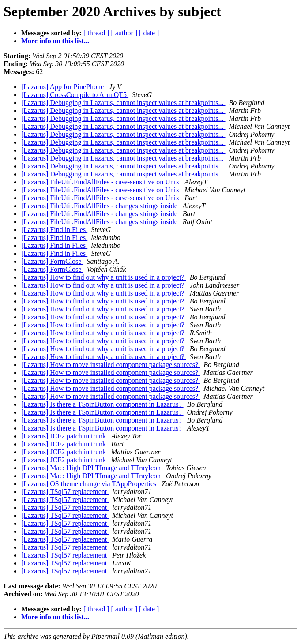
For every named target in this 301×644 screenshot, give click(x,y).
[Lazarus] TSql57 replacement (65, 492)
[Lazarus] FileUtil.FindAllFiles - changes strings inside (100, 206)
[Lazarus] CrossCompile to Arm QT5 (75, 95)
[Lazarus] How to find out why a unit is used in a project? (104, 277)
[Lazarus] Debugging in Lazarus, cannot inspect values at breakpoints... (123, 103)
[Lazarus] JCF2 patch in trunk (64, 436)
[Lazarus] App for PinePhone (63, 87)
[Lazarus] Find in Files (54, 230)
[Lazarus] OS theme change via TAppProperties (90, 484)
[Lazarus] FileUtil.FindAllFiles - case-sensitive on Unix (101, 182)
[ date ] (149, 33)
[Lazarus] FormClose (52, 261)
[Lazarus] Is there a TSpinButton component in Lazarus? (102, 404)
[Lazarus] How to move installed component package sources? (111, 365)
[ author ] (124, 33)
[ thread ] (96, 33)
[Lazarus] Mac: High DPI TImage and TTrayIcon (92, 468)
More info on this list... (55, 41)
